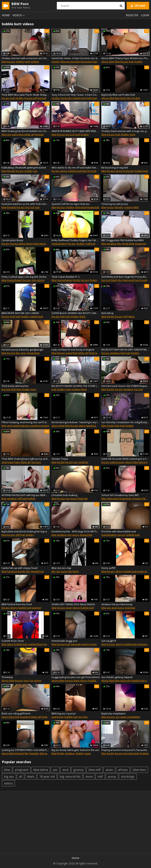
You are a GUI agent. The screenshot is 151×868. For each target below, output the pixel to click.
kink (13, 316)
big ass (11, 62)
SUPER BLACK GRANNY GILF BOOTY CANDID (76, 313)
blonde (11, 171)
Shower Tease (60, 459)
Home (6, 15)
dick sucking (46, 753)
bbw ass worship (70, 62)
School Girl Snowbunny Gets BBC (120, 495)
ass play (83, 717)
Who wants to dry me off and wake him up (76, 168)
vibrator (119, 207)
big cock (70, 134)
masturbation (59, 244)
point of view (89, 644)
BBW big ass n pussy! (64, 713)
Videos (19, 15)
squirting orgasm (40, 426)
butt (131, 62)
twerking (91, 426)
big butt (42, 98)
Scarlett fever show (13, 641)
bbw (4, 62)
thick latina (95, 353)
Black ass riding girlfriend (16, 713)
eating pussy (117, 462)
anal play (130, 608)
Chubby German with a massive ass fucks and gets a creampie (26, 58)
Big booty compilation (114, 713)
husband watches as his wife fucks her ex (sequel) (26, 204)
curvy (23, 353)
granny (79, 770)
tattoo (8, 783)
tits (70, 571)
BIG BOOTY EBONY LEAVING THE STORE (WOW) (76, 386)
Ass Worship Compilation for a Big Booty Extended (125, 422)
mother (35, 62)
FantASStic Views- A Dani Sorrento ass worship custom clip (76, 58)
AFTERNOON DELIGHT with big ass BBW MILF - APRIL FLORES (26, 495)
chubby (20, 62)
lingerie (144, 753)
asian (69, 608)
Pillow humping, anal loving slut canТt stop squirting (26, 422)
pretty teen (144, 571)
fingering (95, 280)
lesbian (46, 717)
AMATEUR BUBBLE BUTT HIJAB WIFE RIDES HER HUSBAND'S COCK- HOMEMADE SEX (76, 131)
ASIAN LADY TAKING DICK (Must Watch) (73, 604)
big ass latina (18, 244)
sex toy (122, 535)
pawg (15, 134)
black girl (26, 462)
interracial (81, 207)
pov (70, 535)
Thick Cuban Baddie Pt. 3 (65, 277)
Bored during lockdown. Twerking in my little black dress (76, 422)
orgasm (128, 207)
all (20, 777)
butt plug (24, 426)
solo (34, 280)
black (123, 98)
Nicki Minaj (107, 313)
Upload (138, 6)
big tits (77, 280)
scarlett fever (35, 644)
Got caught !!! (109, 641)
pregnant (22, 770)
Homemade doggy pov (64, 641)
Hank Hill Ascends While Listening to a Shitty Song (125, 459)
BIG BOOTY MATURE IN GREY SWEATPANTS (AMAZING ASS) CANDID (125, 350)
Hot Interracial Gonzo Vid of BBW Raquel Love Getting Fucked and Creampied (125, 386)
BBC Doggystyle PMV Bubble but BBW (122, 240)
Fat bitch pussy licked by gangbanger (23, 350)
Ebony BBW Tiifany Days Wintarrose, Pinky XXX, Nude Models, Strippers (125, 58)
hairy (17, 462)
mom (28, 62)
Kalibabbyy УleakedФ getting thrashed (24, 168)
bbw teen (139, 770)
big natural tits (132, 753)
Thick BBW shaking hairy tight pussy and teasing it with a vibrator (26, 459)
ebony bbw (108, 62)
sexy (26, 681)
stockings (128, 777)
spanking (25, 717)
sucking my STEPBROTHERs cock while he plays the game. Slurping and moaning (26, 750)
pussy (110, 207)
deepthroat (37, 571)
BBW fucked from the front (17, 604)
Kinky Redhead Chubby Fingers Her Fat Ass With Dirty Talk (76, 240)
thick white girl (27, 134)
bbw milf (95, 770)
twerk (76, 571)
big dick (136, 98)
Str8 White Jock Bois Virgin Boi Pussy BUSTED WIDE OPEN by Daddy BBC (125, 277)
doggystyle (93, 207)
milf (126, 316)
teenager (76, 644)
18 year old (47, 777)
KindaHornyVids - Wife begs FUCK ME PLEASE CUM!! (76, 531)
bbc (129, 98)
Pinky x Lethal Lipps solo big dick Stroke (24, 277)
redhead (90, 244)
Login (145, 15)
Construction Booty (12, 240)
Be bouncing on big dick (115, 168)
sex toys (36, 462)
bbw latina (40, 244)
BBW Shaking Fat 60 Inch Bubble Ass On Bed (26, 131)
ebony (64, 171)
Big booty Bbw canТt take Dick (118, 95)
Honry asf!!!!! (108, 568)
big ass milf (31, 98)
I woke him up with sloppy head (19, 568)
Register (132, 15)
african (123, 770)
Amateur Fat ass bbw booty (117, 604)
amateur (112, 244)
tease (10, 462)
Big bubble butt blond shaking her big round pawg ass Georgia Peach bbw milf (26, 531)
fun (32, 681)
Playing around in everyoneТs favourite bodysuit (125, 750)
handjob (34, 753)
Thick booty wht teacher (15, 386)
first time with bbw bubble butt (119, 531)
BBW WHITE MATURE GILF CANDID (20, 313)
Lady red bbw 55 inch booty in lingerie (73, 350)
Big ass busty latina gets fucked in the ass (75, 750)
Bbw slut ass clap (61, 568)
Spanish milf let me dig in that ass (71, 204)
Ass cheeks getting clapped (117, 677)
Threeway (7, 677)
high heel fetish (95, 98)
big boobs (86, 62)
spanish (37, 608)
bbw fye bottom (91, 171)
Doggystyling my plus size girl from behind (75, 677)
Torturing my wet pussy (115, 204)
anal (10, 426)
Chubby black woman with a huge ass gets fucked (125, 131)
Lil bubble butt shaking (64, 495)
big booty (129, 171)
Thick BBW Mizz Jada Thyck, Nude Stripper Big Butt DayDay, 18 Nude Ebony (26, 95)
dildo (136, 207)
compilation (134, 717)
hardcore (12, 571)
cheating (137, 498)
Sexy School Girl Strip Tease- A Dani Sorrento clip (76, 95)
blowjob (12, 207)
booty (60, 717)
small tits (83, 462)
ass (9, 134)
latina (131, 316)
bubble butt (99, 62)
